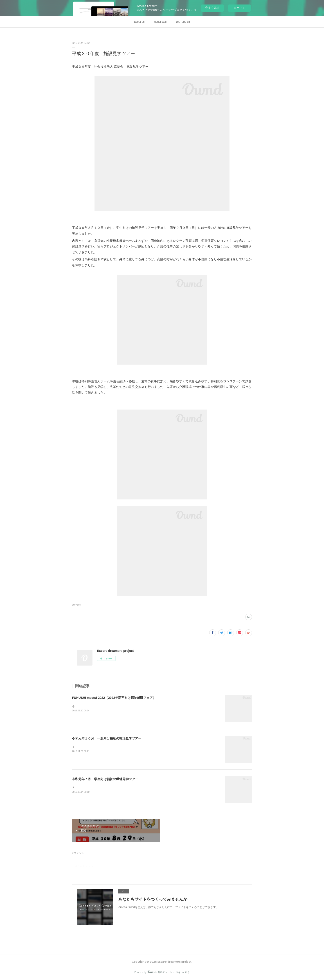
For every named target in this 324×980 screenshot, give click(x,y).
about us (139, 22)
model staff (160, 22)
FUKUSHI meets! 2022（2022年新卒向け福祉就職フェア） (114, 698)
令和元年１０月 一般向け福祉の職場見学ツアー (107, 738)
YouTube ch (183, 22)
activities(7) (78, 605)
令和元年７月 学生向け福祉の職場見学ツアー (105, 779)
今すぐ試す (212, 8)
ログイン (239, 8)
